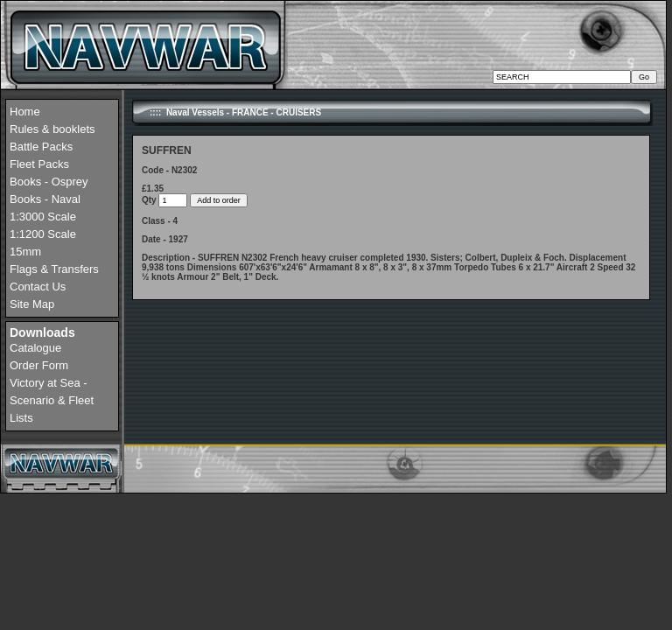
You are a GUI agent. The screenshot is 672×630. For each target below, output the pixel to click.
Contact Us (38, 287)
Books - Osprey (49, 182)
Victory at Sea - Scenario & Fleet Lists (52, 400)
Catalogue (35, 348)
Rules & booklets (52, 129)
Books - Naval (45, 199)
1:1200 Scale (43, 234)
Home (25, 112)
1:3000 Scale (43, 217)
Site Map (32, 304)
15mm (25, 252)
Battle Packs (41, 147)
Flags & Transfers (54, 269)
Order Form (39, 365)
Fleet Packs (39, 164)
